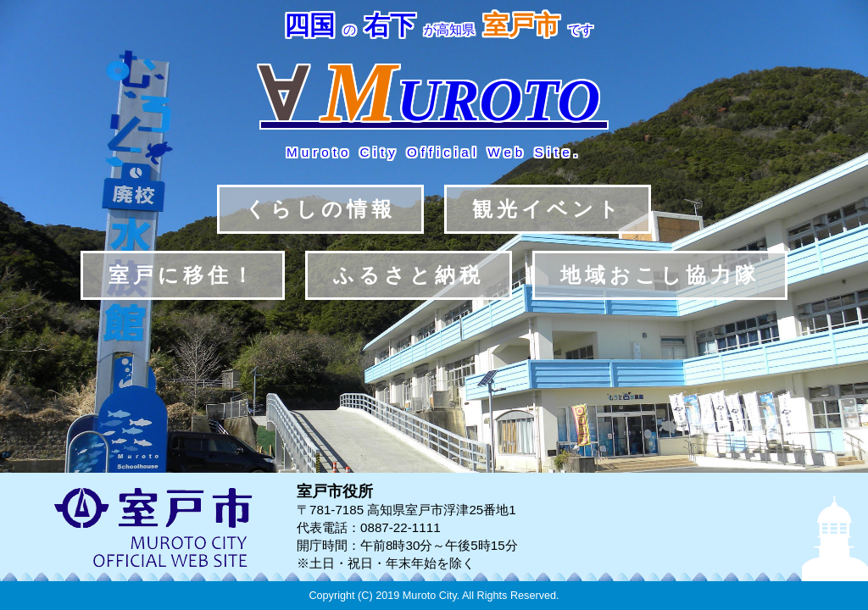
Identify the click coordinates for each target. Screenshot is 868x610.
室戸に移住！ (183, 275)
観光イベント (548, 209)
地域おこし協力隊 (660, 275)
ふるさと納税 (409, 275)
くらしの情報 (320, 209)
